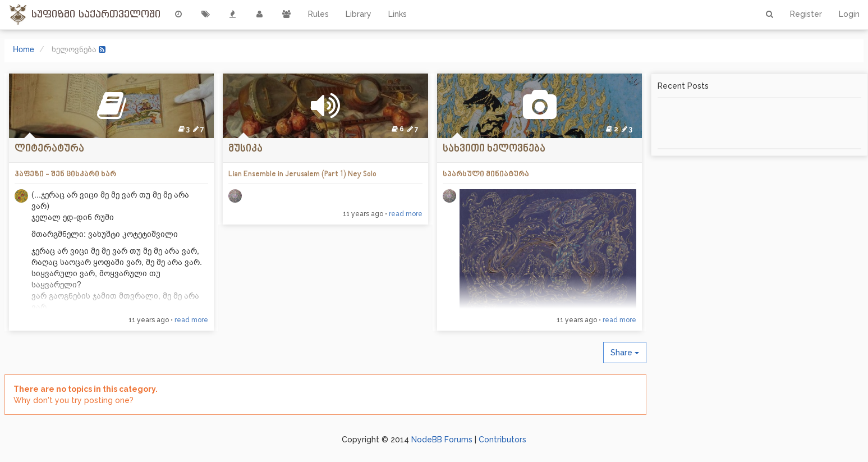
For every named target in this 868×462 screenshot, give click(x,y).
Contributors (502, 440)
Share (625, 353)
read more (191, 320)
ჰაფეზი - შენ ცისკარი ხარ (65, 174)
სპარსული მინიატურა (486, 174)
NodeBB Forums (442, 440)
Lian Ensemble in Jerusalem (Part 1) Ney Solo (302, 174)
